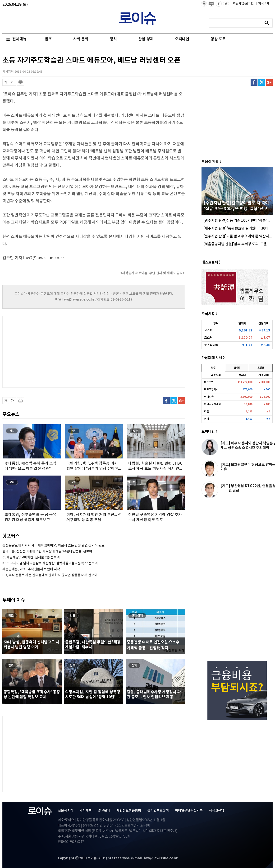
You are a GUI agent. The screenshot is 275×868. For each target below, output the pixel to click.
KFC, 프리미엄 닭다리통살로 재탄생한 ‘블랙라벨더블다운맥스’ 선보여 (50, 563)
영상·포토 (218, 39)
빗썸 (213, 368)
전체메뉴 (19, 39)
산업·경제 (146, 39)
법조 (48, 39)
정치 (113, 39)
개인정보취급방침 (129, 811)
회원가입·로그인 (244, 4)
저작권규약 (217, 810)
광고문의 (104, 810)
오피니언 (182, 39)
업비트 (237, 368)
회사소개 (263, 4)
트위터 (262, 82)
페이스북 (254, 82)
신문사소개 (66, 810)
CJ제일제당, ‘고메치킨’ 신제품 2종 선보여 (31, 557)
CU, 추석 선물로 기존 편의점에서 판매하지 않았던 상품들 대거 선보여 (50, 575)
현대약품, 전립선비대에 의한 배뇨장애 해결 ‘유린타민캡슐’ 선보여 (47, 551)
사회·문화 (81, 39)
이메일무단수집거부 (189, 810)
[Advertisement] (50, 351)
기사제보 (86, 810)
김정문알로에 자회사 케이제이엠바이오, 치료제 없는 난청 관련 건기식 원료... (55, 545)
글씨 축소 (6, 82)
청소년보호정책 (158, 810)
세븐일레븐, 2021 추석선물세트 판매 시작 (31, 569)
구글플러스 (269, 82)
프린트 (21, 82)
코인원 (261, 368)
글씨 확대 (12, 82)
